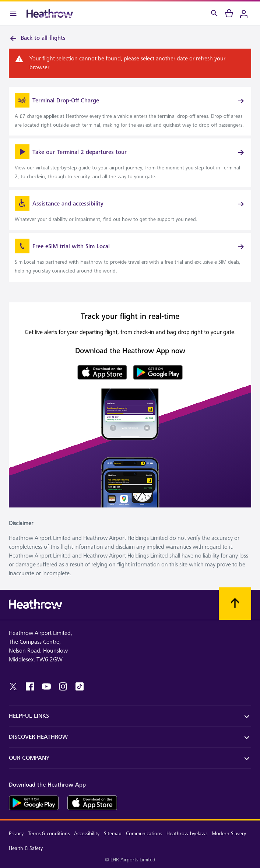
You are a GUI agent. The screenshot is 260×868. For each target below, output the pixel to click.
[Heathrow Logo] (50, 13)
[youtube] (46, 686)
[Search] (214, 13)
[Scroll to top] (235, 604)
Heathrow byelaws (187, 834)
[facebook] (30, 686)
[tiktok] (80, 686)
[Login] (244, 13)
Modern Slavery (229, 834)
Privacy (16, 834)
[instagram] (63, 686)
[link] (130, 111)
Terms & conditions (49, 834)
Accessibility (87, 834)
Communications (144, 834)
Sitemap (113, 834)
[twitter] (13, 686)
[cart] (229, 13)
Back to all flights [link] (37, 38)
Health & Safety (26, 848)
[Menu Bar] (13, 13)
